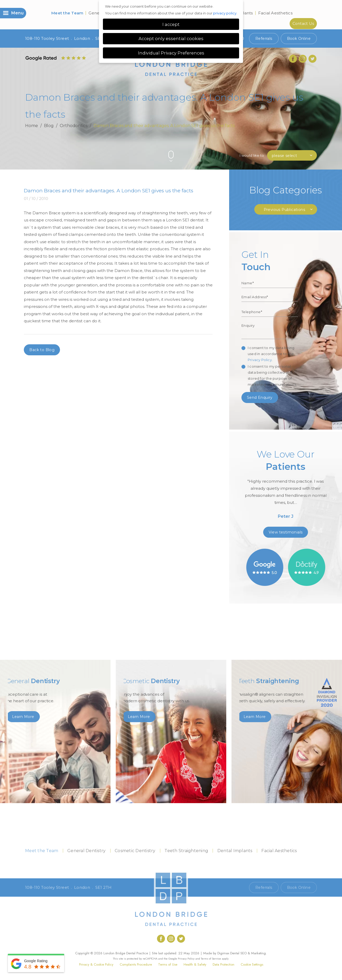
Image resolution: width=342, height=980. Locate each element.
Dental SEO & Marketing (248, 953)
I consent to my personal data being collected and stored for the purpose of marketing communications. (272, 375)
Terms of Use (168, 964)
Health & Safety (195, 964)
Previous (302, 146)
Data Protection (224, 964)
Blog (49, 126)
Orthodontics (74, 126)
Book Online (299, 39)
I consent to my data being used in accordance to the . (271, 354)
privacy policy (225, 13)
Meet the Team (67, 13)
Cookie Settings (252, 964)
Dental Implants (235, 851)
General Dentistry (86, 851)
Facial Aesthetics (275, 13)
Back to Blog (42, 350)
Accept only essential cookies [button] (171, 39)
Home (32, 126)
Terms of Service (211, 959)
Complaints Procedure (136, 964)
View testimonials (286, 532)
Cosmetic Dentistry (135, 851)
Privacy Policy (260, 360)
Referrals (264, 39)
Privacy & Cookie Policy (96, 964)
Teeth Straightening (186, 851)
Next (314, 146)
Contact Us (303, 24)
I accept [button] (171, 24)
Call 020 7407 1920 (226, 888)
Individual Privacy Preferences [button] (171, 53)
